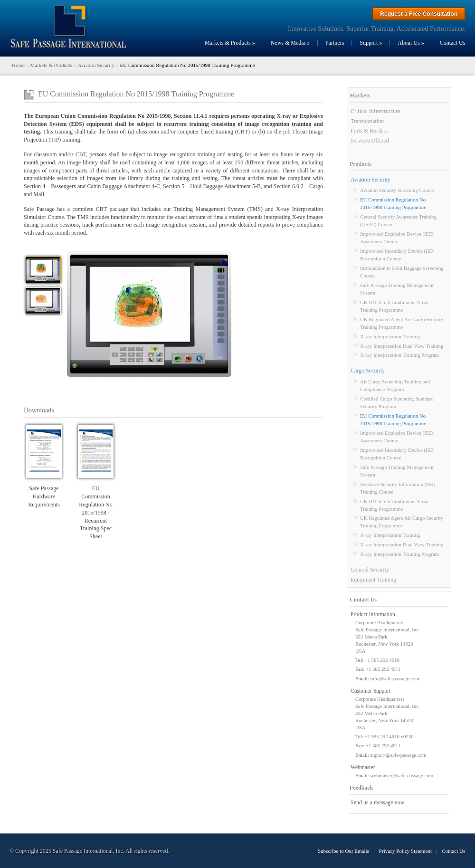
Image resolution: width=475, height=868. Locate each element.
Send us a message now (377, 802)
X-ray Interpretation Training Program (399, 355)
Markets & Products (230, 43)
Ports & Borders (369, 131)
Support (371, 43)
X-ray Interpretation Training (390, 336)
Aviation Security (370, 180)
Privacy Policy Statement (405, 851)
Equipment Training (373, 580)
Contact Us (453, 43)
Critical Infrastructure (375, 111)
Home (18, 65)
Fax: (360, 669)
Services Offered (370, 141)
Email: (362, 678)
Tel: (359, 660)
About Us (411, 43)
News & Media (290, 43)
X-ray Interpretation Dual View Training (402, 346)
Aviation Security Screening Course (397, 190)
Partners (335, 43)
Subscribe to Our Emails (343, 851)
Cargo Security (368, 371)
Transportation (367, 121)
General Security (370, 570)
